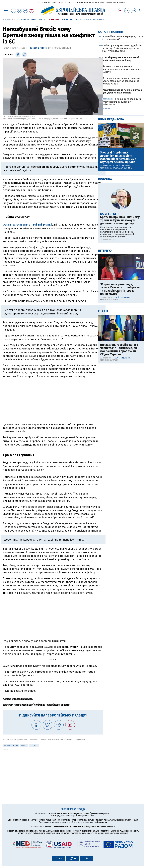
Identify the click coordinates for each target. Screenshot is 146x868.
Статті (15, 20)
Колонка (105, 271)
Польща (87, 20)
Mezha (115, 2)
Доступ (122, 2)
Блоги (73, 2)
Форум (67, 2)
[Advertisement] (53, 400)
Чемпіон (101, 2)
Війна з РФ (68, 20)
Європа (61, 2)
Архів (33, 20)
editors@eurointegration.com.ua (81, 816)
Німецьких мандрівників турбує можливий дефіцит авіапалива (122, 194)
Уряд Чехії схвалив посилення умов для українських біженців (122, 183)
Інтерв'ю (24, 20)
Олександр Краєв (38, 48)
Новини (7, 20)
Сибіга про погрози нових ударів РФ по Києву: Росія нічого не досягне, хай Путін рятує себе (122, 140)
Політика (43, 2)
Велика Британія (11, 746)
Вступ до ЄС (55, 20)
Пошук (41, 20)
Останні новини (111, 124)
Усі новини (105, 201)
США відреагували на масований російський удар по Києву (121, 151)
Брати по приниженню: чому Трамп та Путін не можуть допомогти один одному (120, 312)
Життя (94, 2)
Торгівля (34, 746)
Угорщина (98, 20)
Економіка (52, 2)
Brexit (24, 746)
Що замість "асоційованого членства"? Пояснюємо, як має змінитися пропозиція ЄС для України (119, 442)
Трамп (78, 20)
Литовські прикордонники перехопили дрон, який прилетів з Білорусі (121, 161)
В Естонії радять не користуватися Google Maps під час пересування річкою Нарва (121, 173)
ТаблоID (109, 2)
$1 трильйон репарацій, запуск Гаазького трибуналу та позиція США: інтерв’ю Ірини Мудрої (120, 381)
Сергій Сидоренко (123, 258)
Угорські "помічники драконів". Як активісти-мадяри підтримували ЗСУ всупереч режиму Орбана (118, 249)
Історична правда (84, 2)
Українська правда (29, 2)
